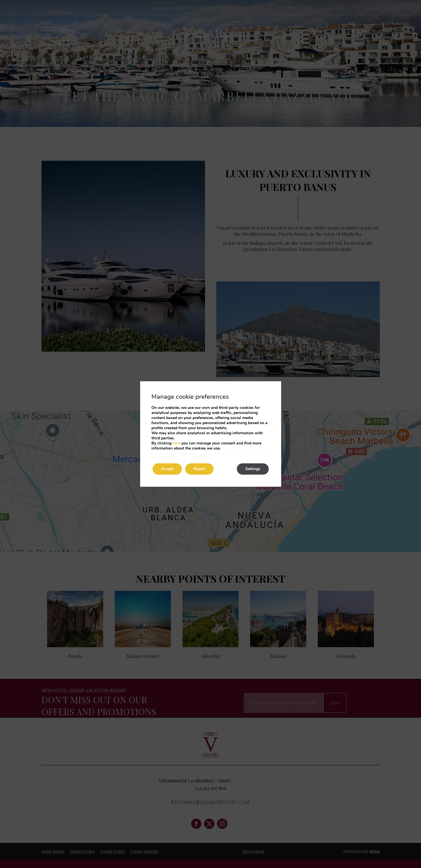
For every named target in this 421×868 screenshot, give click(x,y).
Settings (253, 469)
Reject (199, 469)
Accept (167, 469)
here (176, 443)
